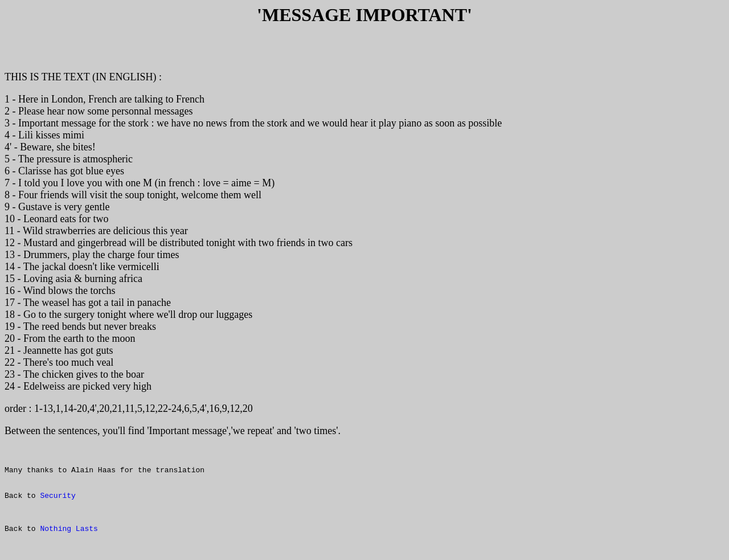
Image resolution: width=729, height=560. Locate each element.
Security (58, 509)
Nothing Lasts (69, 547)
